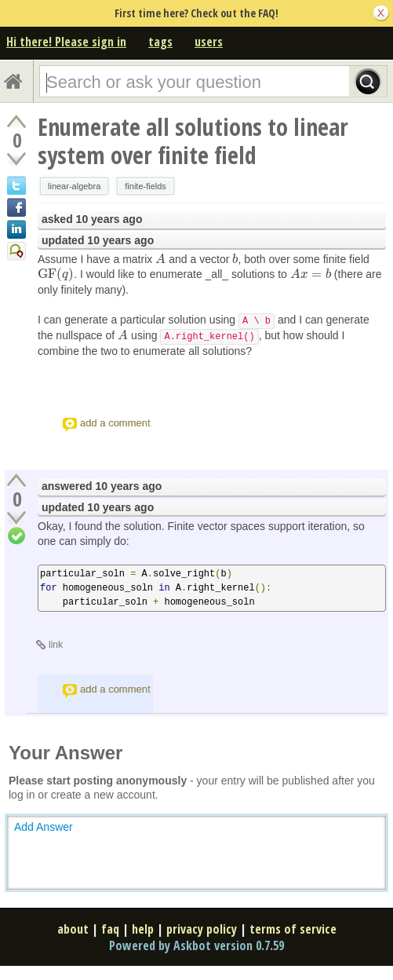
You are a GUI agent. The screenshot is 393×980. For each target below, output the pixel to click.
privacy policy (202, 929)
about (73, 929)
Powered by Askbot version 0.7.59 (196, 945)
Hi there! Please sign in (66, 42)
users (209, 42)
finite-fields (146, 186)
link (56, 645)
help (143, 929)
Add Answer (44, 827)
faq (110, 929)
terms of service (293, 929)
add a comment (115, 423)
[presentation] (160, 259)
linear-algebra (74, 186)
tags (160, 42)
